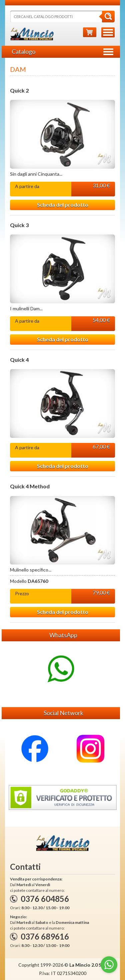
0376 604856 (45, 899)
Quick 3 (19, 225)
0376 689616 (45, 936)
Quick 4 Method (30, 486)
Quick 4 (19, 360)
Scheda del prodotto (63, 205)
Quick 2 (19, 91)
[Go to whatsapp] (109, 965)
